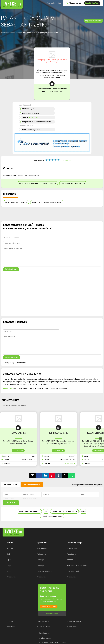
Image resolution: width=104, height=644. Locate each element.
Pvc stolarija (72, 554)
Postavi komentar (11, 357)
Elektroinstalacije (74, 571)
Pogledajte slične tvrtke (94, 21)
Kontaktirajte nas (44, 626)
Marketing (11, 626)
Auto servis (41, 554)
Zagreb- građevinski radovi (52, 516)
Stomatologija (72, 548)
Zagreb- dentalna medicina (29, 511)
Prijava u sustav (73, 3)
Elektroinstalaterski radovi (77, 565)
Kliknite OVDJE (9, 388)
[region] (52, 41)
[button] (32, 475)
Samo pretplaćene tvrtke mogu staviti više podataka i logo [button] (52, 61)
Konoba (70, 560)
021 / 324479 (70, 463)
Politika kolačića (73, 626)
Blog (59, 3)
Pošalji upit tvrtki (11, 269)
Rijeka (83, 511)
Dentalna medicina (44, 571)
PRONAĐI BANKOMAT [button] (32, 484)
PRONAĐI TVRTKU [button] (11, 484)
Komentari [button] (67, 160)
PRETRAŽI (11, 503)
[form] (52, 501)
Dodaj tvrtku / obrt (92, 3)
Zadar (9, 571)
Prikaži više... (12, 577)
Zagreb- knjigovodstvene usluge (64, 511)
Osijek (9, 565)
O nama (10, 621)
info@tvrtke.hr (52, 614)
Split (46, 511)
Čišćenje (40, 565)
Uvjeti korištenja (43, 621)
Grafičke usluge (45, 638)
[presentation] (101, 439)
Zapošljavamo (44, 633)
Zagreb (10, 548)
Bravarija (40, 560)
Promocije (51, 3)
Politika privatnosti (74, 621)
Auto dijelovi (42, 548)
